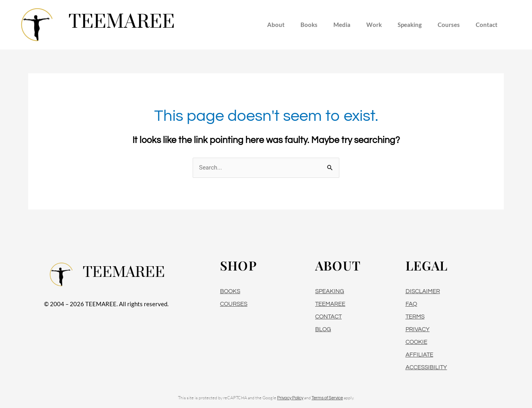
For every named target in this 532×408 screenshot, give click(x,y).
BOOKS (230, 291)
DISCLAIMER (423, 291)
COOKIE (416, 342)
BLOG (323, 329)
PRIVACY (418, 329)
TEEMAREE (330, 304)
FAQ (411, 304)
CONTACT (328, 317)
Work (374, 25)
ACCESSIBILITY (426, 367)
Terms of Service (327, 398)
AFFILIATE (419, 355)
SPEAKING (330, 291)
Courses (449, 25)
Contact (487, 25)
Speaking (410, 25)
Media (342, 25)
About (276, 25)
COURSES (234, 304)
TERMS (415, 317)
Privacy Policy (290, 398)
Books (309, 25)
